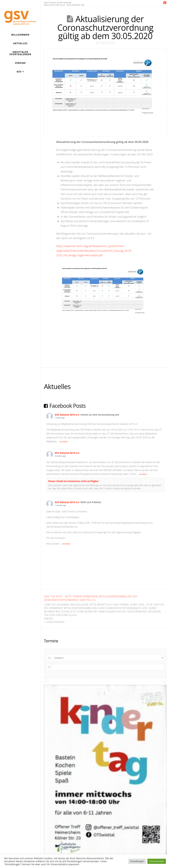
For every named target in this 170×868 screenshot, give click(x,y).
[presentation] (47, 682)
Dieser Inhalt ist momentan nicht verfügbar (73, 481)
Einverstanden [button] (157, 861)
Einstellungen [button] (137, 861)
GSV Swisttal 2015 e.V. (67, 415)
